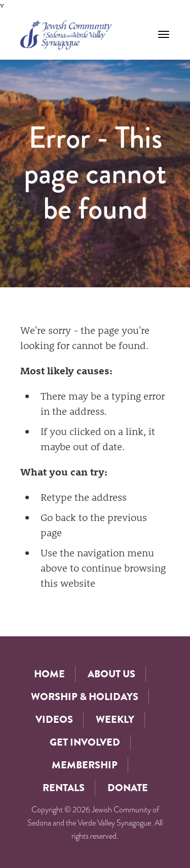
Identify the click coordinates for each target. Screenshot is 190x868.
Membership (85, 765)
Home (49, 674)
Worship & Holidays (85, 697)
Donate (128, 788)
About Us (111, 674)
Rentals (64, 788)
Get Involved (85, 742)
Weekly (115, 720)
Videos (54, 720)
